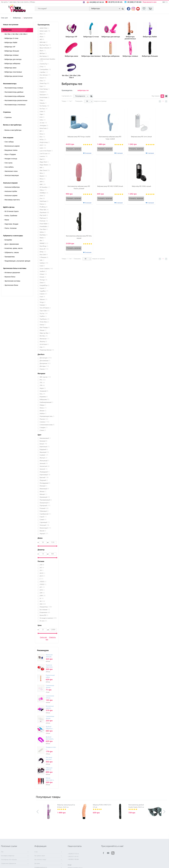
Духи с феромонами (11, 244)
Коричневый (45, 475)
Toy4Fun (43, 316)
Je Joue (43, 123)
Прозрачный (45, 503)
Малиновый (44, 489)
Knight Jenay (45, 142)
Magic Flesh (44, 162)
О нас (36, 852)
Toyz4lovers (45, 319)
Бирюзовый (45, 447)
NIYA (42, 182)
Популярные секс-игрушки (9, 860)
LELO (43, 145)
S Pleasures (44, 257)
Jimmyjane (44, 126)
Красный (44, 478)
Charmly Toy (44, 64)
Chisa (43, 67)
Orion (42, 196)
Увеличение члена (11, 171)
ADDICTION (44, 28)
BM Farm (43, 54)
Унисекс (44, 369)
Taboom (44, 300)
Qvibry (43, 232)
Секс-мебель (9, 167)
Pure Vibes (44, 229)
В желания (88, 153)
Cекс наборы (9, 142)
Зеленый (44, 464)
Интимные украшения (12, 273)
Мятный (43, 494)
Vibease (43, 330)
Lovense (44, 156)
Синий (43, 520)
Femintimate (45, 98)
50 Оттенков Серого (11, 211)
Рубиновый (44, 511)
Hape (42, 114)
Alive (43, 34)
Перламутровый (46, 500)
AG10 (42, 573)
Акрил (43, 388)
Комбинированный (47, 402)
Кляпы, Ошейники (10, 216)
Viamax (43, 325)
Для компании (45, 361)
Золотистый (45, 466)
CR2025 (43, 582)
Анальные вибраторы (12, 187)
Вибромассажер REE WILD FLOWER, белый (110, 186)
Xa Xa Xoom (44, 344)
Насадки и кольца (10, 159)
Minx (42, 173)
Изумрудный (45, 472)
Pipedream (44, 213)
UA (164, 2)
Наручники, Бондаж (11, 224)
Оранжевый (45, 497)
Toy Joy (44, 314)
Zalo (42, 347)
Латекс (43, 408)
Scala (42, 266)
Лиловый (43, 486)
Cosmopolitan (45, 70)
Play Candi (44, 215)
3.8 (42, 570)
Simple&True (45, 286)
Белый (43, 444)
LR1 (42, 587)
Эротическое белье (11, 285)
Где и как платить (23, 2)
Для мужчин (45, 364)
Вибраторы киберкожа (12, 64)
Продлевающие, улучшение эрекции (17, 261)
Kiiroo (42, 134)
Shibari (43, 274)
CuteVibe (44, 72)
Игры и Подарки (10, 154)
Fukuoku (43, 103)
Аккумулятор (46, 607)
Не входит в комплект (48, 618)
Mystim (43, 176)
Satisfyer (44, 263)
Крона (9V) (44, 615)
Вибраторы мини (10, 68)
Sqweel (43, 288)
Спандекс (44, 428)
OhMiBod (44, 193)
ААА (43, 604)
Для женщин (46, 358)
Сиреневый (45, 522)
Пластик (44, 419)
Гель (42, 394)
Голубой (44, 455)
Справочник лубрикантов (9, 864)
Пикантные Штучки (47, 350)
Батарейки (8, 240)
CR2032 (43, 585)
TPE (42, 383)
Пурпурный (45, 506)
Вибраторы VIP (9, 47)
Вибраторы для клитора (13, 59)
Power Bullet (44, 224)
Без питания (45, 610)
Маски (6, 220)
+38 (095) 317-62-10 (73, 854)
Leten (43, 148)
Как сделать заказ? (40, 856)
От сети (43, 621)
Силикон (45, 422)
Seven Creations (46, 269)
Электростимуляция (11, 175)
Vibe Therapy (45, 328)
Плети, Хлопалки (10, 228)
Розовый (44, 508)
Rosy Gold (44, 255)
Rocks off (44, 249)
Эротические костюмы (12, 281)
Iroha (43, 120)
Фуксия (43, 531)
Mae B (43, 159)
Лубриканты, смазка (11, 252)
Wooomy (43, 342)
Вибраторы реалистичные (13, 76)
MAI (42, 168)
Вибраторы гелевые (11, 55)
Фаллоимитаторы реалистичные (16, 100)
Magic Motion (45, 165)
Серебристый (45, 514)
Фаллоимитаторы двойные (14, 92)
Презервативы (9, 257)
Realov (43, 238)
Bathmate (44, 42)
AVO (42, 40)
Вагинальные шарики (12, 146)
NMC (43, 185)
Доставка (13, 2)
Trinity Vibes (44, 322)
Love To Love (45, 154)
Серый (43, 517)
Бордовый (44, 450)
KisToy (43, 140)
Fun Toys (44, 109)
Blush (43, 51)
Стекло (43, 430)
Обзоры (32, 2)
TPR (42, 386)
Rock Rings (44, 246)
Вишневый (44, 452)
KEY (42, 131)
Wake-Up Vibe (45, 333)
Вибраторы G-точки (11, 38)
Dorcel (43, 78)
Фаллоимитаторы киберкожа (14, 96)
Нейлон (43, 414)
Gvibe (43, 112)
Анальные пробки (10, 191)
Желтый (44, 458)
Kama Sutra (44, 128)
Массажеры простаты (12, 200)
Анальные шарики (11, 196)
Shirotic (43, 277)
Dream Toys (45, 84)
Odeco (43, 190)
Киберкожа (45, 400)
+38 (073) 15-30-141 (73, 857)
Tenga (43, 302)
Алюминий (44, 391)
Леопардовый (45, 483)
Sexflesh (43, 272)
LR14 (42, 590)
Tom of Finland (45, 308)
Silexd (43, 283)
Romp (43, 252)
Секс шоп (4, 18)
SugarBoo (44, 291)
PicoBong (44, 207)
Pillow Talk (44, 210)
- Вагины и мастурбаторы (13, 130)
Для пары (44, 366)
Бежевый (44, 441)
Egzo (43, 86)
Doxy (43, 81)
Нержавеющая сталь (47, 416)
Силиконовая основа (47, 425)
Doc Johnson (45, 75)
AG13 (42, 576)
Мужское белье (9, 277)
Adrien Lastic (45, 31)
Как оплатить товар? (40, 860)
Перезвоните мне (150, 2)
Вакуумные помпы (11, 150)
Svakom (43, 294)
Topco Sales (45, 311)
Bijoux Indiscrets (46, 48)
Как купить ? (5, 2)
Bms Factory (44, 56)
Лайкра (43, 405)
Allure (42, 37)
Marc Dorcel (45, 171)
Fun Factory (44, 106)
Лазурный (44, 480)
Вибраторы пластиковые (13, 72)
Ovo (42, 199)
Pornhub (44, 221)
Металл (43, 411)
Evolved (43, 92)
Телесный (44, 525)
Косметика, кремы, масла (13, 248)
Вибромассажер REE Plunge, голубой (79, 137)
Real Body (44, 235)
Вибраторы (17, 18)
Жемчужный (45, 461)
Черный (44, 534)
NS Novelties (45, 187)
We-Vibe (44, 336)
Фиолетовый (45, 528)
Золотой (44, 469)
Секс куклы (8, 163)
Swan (42, 297)
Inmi (42, 117)
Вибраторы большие (11, 51)
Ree (42, 241)
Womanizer (45, 339)
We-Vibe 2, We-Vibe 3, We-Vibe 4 (15, 34)
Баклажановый (45, 438)
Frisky (42, 100)
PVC (43, 380)
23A (42, 565)
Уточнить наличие (74, 149)
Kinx (42, 137)
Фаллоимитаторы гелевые (13, 88)
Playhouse (44, 218)
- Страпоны (8, 117)
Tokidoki (43, 305)
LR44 (43, 596)
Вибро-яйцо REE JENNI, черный (141, 186)
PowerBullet (44, 227)
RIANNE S (44, 243)
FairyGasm (44, 95)
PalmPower (44, 201)
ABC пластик (45, 377)
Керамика (44, 397)
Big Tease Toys (45, 45)
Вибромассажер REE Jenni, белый (141, 137)
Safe (42, 260)
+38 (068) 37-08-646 (73, 859)
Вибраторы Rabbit (10, 43)
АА (42, 601)
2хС (42, 568)
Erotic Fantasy (45, 89)
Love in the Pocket (46, 151)
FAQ (2, 852)
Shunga (43, 280)
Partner (43, 204)
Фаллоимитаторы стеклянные (15, 105)
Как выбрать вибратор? (8, 856)
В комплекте (45, 613)
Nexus (43, 179)
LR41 (42, 593)
